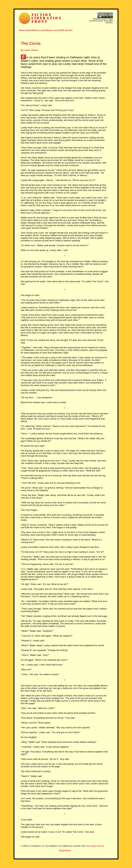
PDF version (66, 30)
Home (22, 30)
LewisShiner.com (49, 30)
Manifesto (32, 30)
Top (61, 850)
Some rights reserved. (95, 846)
